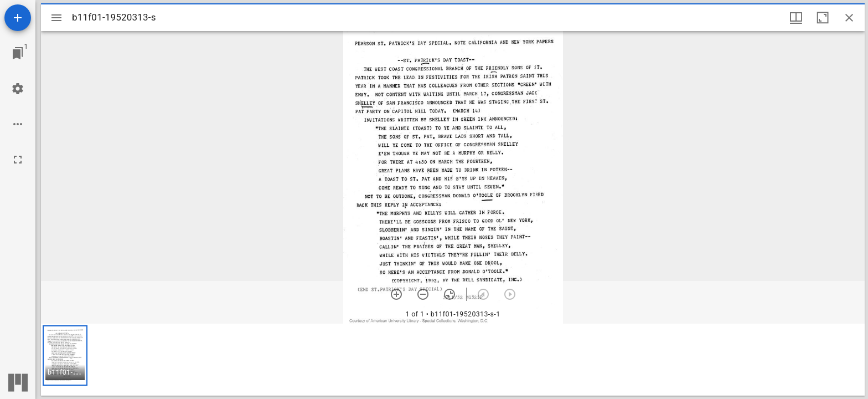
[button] (65, 355)
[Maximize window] (823, 18)
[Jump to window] (18, 53)
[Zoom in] (396, 294)
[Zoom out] (423, 294)
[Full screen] (18, 160)
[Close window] (849, 18)
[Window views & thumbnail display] (796, 18)
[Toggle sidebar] (56, 18)
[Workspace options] (18, 124)
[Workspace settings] (18, 89)
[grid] (453, 360)
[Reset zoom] (449, 294)
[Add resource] (18, 18)
